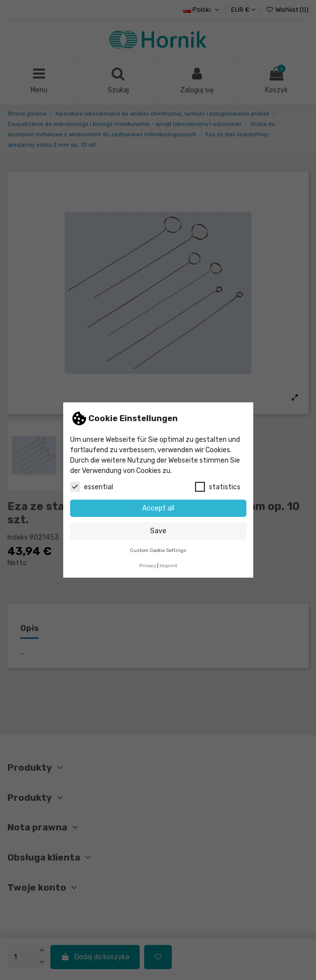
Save (158, 531)
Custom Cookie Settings (158, 550)
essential (92, 487)
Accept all (158, 508)
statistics (218, 487)
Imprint (168, 566)
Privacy (148, 566)
